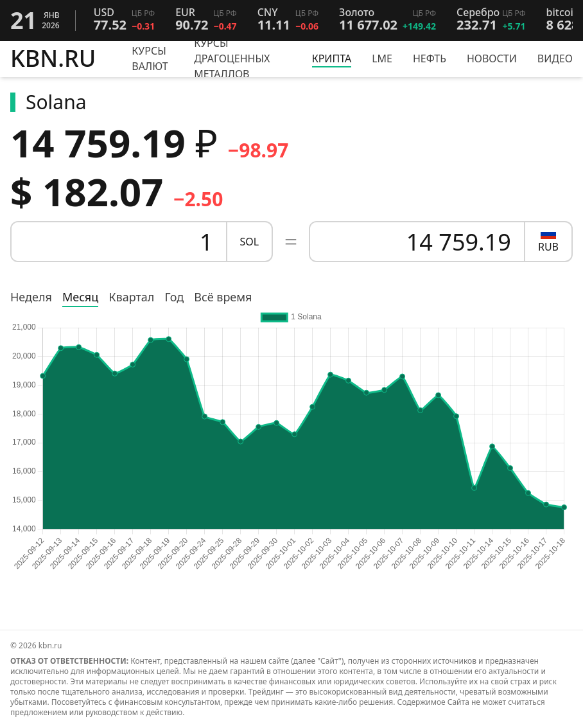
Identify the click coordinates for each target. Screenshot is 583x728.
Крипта (332, 58)
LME (382, 58)
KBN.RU (53, 59)
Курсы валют (150, 58)
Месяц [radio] (80, 297)
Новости (492, 58)
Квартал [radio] (131, 297)
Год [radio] (174, 297)
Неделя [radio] (31, 297)
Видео (555, 58)
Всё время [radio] (223, 297)
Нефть (430, 58)
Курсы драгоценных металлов (232, 58)
